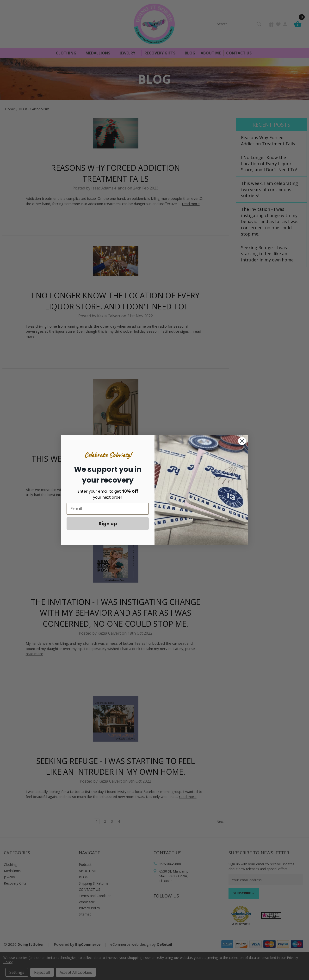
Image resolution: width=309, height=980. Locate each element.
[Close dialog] (242, 441)
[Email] (108, 509)
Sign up (108, 524)
